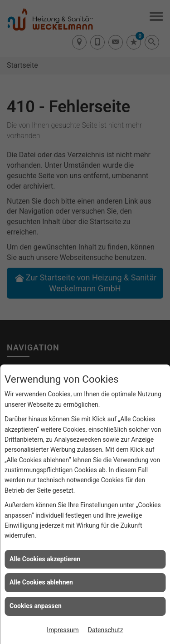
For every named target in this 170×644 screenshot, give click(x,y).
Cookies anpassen (36, 606)
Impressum (63, 630)
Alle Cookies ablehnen (41, 582)
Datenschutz (106, 630)
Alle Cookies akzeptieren (45, 559)
